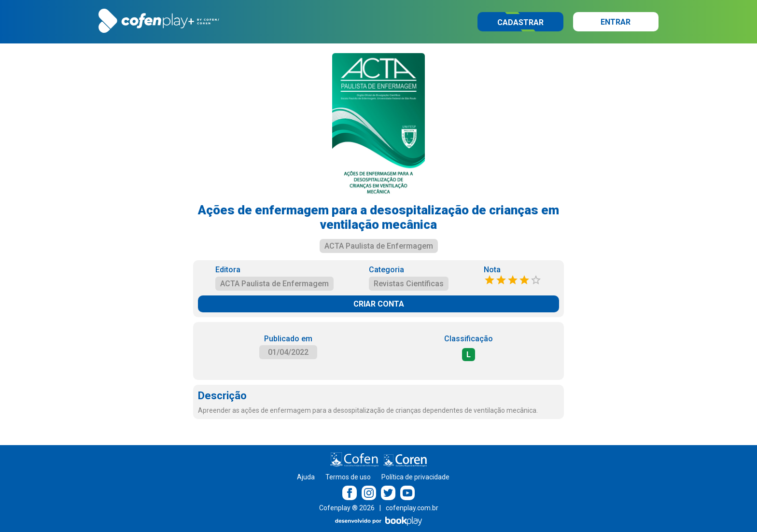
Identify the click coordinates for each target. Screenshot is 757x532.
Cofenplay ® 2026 (347, 508)
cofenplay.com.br (412, 508)
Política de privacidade (415, 477)
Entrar (616, 22)
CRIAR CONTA (379, 304)
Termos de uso (348, 477)
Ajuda (306, 477)
